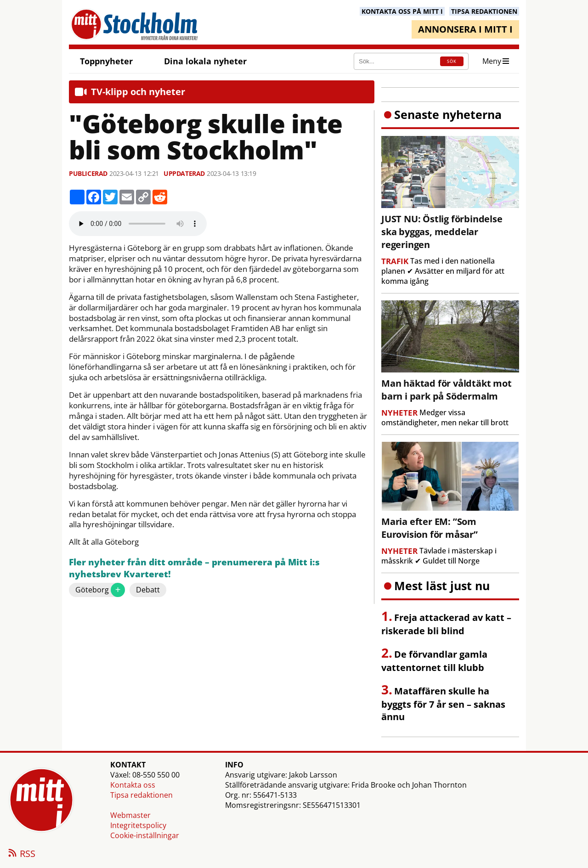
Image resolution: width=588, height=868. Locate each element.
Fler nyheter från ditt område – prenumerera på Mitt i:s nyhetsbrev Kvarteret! (194, 568)
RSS (21, 854)
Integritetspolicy (138, 825)
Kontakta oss (133, 785)
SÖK (452, 61)
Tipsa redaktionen (141, 795)
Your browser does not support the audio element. (138, 224)
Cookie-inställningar (145, 835)
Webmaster (130, 815)
